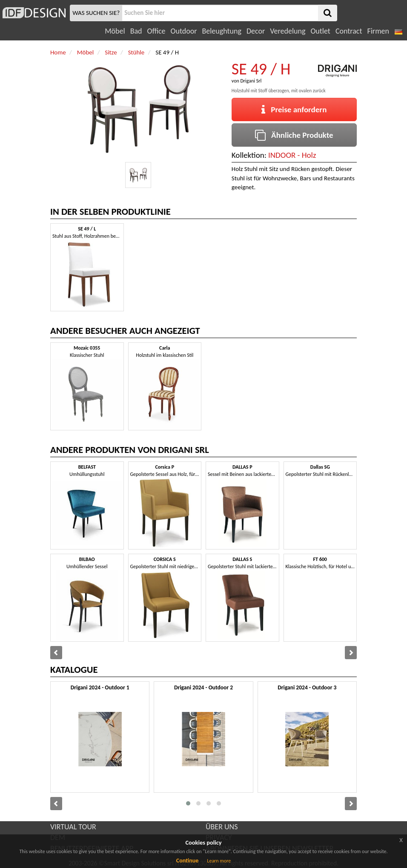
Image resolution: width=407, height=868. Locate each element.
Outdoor (184, 31)
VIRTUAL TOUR (73, 827)
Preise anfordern (294, 110)
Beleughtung (221, 31)
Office (156, 31)
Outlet (320, 31)
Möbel (115, 31)
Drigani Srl (251, 81)
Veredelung (288, 31)
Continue (188, 861)
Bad (136, 31)
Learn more (219, 861)
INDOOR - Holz (292, 155)
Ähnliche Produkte (294, 135)
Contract (349, 31)
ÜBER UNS (222, 827)
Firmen (378, 31)
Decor (256, 31)
